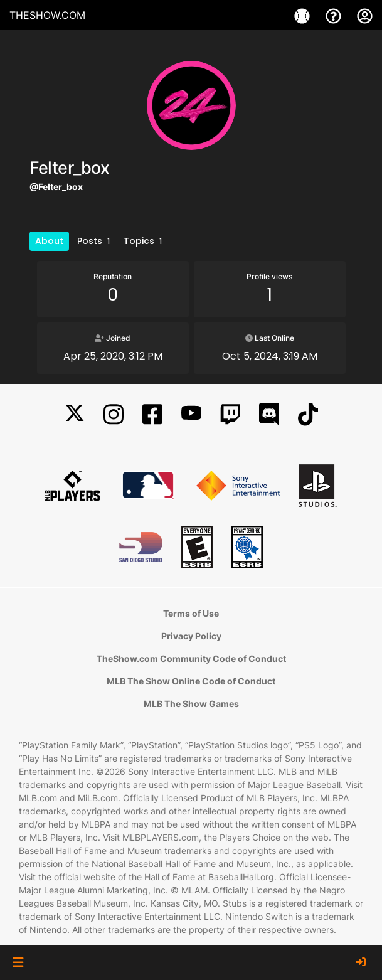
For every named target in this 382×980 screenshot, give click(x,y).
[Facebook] (152, 414)
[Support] (335, 15)
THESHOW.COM (47, 15)
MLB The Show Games (191, 704)
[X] (75, 414)
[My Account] (365, 15)
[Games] (304, 15)
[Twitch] (230, 414)
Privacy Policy (191, 636)
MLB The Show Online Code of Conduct (191, 681)
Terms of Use (191, 613)
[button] (18, 962)
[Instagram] (114, 414)
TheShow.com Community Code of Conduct (191, 658)
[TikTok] (308, 414)
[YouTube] (191, 414)
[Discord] (269, 414)
